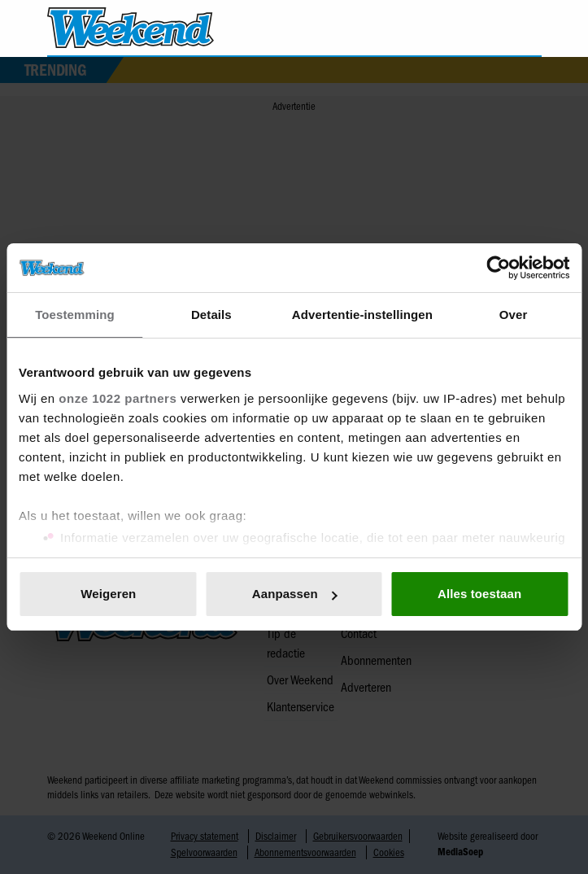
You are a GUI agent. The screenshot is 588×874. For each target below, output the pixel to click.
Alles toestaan (479, 594)
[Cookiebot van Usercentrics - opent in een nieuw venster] (498, 268)
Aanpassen (295, 594)
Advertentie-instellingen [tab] (362, 315)
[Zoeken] (529, 28)
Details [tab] (211, 315)
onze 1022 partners (118, 398)
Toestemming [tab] (75, 315)
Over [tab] (514, 315)
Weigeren (108, 594)
